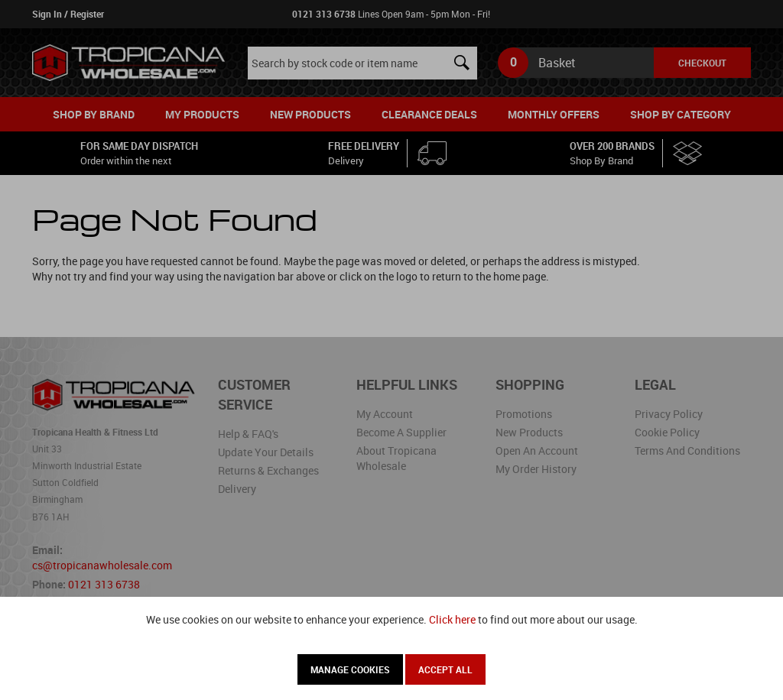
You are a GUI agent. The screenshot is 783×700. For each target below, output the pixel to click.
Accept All (445, 669)
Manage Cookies (350, 669)
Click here (452, 619)
